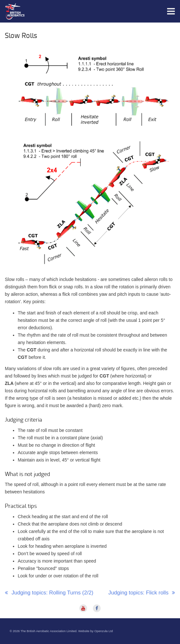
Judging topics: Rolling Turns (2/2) (52, 593)
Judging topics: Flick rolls (139, 593)
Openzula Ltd (104, 631)
